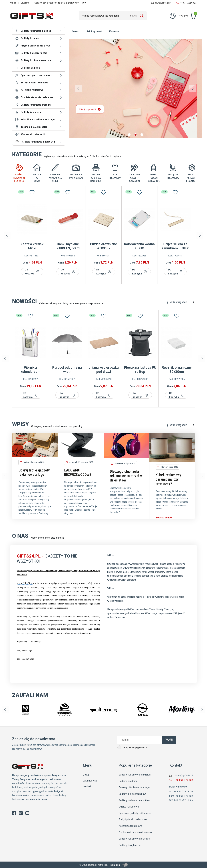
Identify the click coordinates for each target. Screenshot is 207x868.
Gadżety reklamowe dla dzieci (135, 775)
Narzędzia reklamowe (130, 826)
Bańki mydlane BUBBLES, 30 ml (68, 246)
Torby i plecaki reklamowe (133, 819)
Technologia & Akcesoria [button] (34, 127)
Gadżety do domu (128, 781)
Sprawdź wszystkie (180, 302)
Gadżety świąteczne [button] (31, 112)
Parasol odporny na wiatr (67, 370)
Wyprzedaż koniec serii (33, 134)
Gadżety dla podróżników (132, 794)
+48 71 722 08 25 (183, 800)
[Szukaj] (113, 16)
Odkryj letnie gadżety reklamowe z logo (34, 472)
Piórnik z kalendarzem (30, 370)
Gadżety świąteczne (130, 845)
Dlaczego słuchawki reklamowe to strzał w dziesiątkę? (126, 476)
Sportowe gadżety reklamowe (135, 813)
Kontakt (114, 31)
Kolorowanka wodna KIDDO (139, 246)
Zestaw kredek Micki (32, 246)
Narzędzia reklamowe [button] (32, 90)
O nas (13, 3)
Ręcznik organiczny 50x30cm (177, 370)
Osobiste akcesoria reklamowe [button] (37, 97)
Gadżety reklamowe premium (36, 105)
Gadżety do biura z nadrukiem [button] (36, 60)
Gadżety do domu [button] (30, 38)
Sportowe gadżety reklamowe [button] (36, 75)
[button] (129, 135)
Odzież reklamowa (129, 807)
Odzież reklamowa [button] (30, 68)
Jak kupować (94, 31)
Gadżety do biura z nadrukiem (135, 800)
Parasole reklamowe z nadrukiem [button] (38, 142)
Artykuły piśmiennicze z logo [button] (36, 46)
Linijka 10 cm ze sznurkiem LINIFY (175, 246)
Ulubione (25, 3)
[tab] (19, 173)
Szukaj (133, 16)
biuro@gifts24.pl (161, 3)
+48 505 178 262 (184, 780)
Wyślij (169, 740)
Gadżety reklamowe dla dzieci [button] (36, 31)
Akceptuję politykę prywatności (133, 747)
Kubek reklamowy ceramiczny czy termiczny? (168, 479)
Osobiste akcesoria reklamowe (135, 832)
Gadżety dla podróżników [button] (34, 53)
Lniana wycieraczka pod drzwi (104, 370)
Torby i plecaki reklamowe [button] (34, 83)
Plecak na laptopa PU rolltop (140, 370)
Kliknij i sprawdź (95, 109)
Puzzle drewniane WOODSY (104, 246)
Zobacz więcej (164, 518)
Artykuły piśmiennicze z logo (134, 787)
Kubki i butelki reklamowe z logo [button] (38, 120)
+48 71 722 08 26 (187, 3)
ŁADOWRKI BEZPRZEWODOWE (78, 472)
